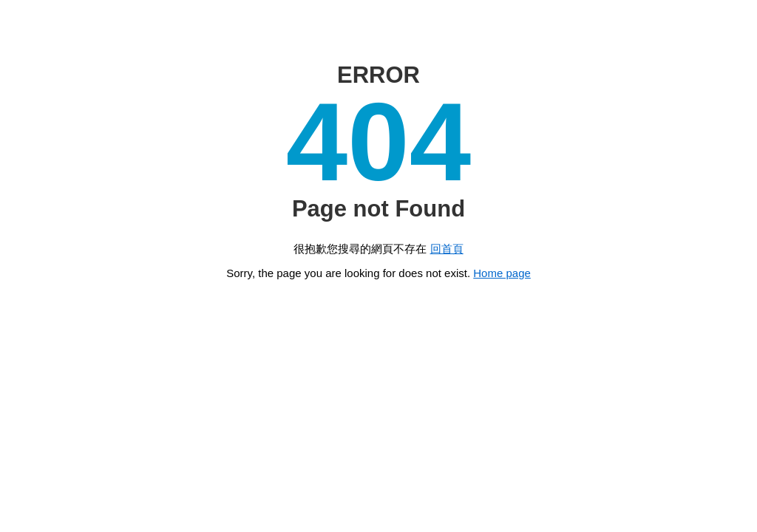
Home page (502, 273)
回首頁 (447, 249)
